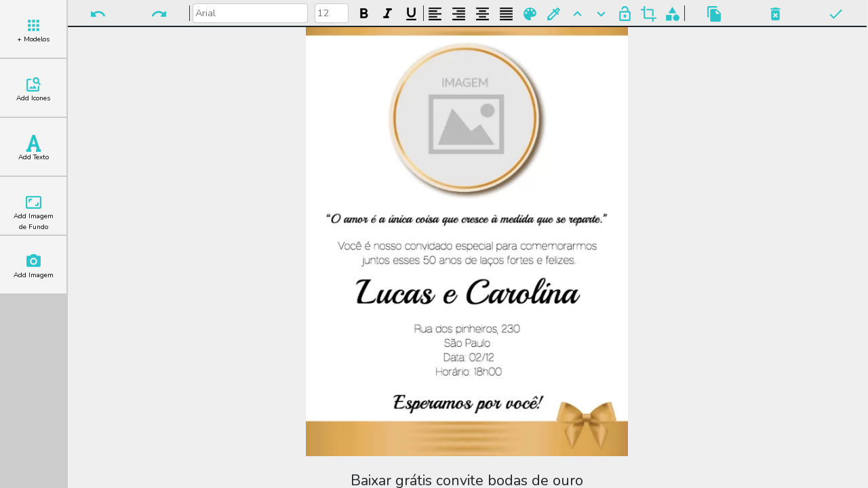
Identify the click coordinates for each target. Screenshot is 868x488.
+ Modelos (33, 30)
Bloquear (625, 14)
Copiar (714, 14)
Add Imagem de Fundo (34, 213)
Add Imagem (34, 266)
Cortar (649, 14)
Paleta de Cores (530, 14)
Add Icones (33, 89)
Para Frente (577, 14)
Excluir (775, 14)
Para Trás (601, 14)
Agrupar (672, 14)
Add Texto (34, 148)
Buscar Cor (554, 14)
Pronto (836, 14)
